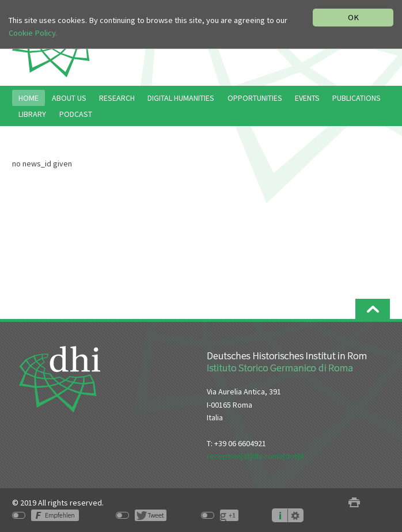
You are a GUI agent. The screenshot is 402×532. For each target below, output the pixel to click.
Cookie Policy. (33, 33)
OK (353, 17)
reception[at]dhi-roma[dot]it (255, 456)
